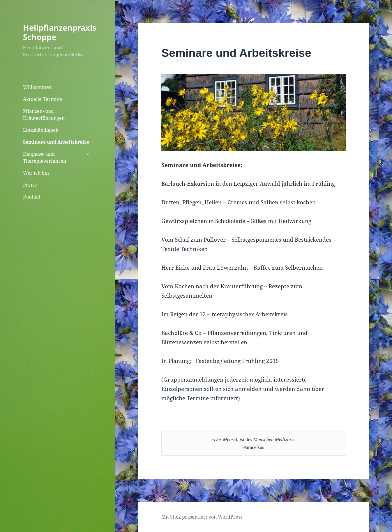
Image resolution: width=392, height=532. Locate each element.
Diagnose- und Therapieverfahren (45, 157)
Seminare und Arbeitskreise (56, 142)
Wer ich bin (36, 173)
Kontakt (32, 197)
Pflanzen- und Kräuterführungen (44, 115)
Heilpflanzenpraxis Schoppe (60, 32)
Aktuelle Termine (43, 99)
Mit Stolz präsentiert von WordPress (202, 517)
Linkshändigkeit (41, 130)
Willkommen (37, 87)
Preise (30, 185)
